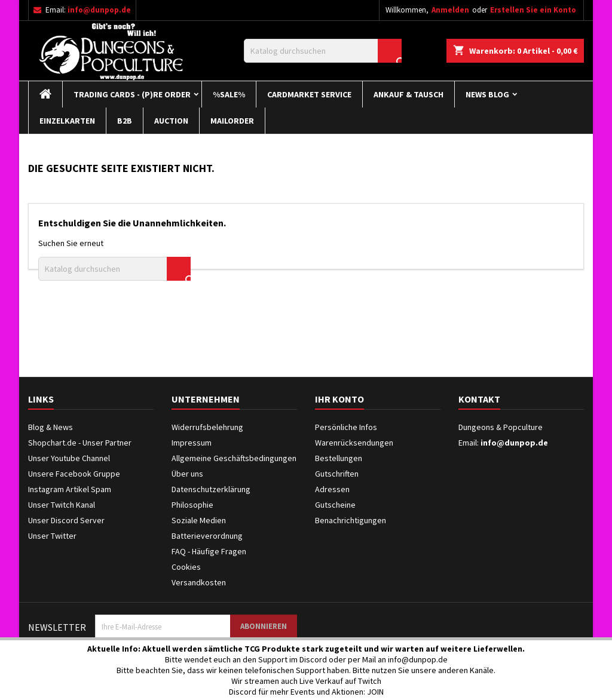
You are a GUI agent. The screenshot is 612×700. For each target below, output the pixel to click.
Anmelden (450, 10)
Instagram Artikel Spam (70, 489)
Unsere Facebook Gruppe (74, 474)
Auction (171, 121)
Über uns (187, 474)
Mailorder (232, 121)
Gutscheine (335, 505)
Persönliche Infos (346, 427)
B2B (125, 121)
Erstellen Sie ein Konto (533, 10)
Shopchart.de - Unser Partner (80, 443)
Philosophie (192, 505)
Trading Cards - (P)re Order (132, 94)
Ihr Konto (339, 399)
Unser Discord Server (66, 520)
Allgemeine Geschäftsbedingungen (234, 458)
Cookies (186, 567)
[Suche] (323, 51)
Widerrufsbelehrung (207, 427)
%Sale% (229, 94)
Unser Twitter (52, 536)
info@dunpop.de (99, 10)
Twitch (370, 681)
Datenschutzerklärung (211, 489)
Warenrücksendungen (354, 443)
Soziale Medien (199, 520)
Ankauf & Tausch (408, 94)
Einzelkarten (67, 121)
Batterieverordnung (207, 536)
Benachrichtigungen (351, 520)
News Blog (487, 94)
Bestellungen (339, 458)
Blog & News (51, 427)
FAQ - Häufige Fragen (209, 551)
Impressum (192, 443)
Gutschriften (337, 474)
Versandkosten (199, 582)
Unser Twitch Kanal (62, 505)
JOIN (375, 692)
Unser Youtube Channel (69, 458)
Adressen (332, 489)
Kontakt (479, 399)
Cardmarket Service (309, 94)
